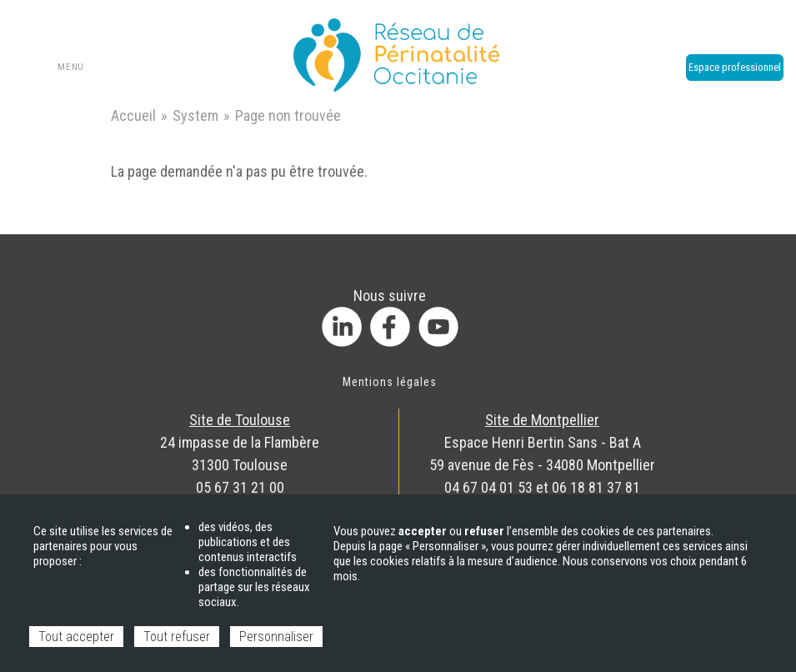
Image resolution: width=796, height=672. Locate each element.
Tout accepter (76, 637)
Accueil (133, 115)
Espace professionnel (735, 67)
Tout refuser (177, 637)
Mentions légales (390, 382)
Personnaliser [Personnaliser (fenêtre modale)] (276, 637)
